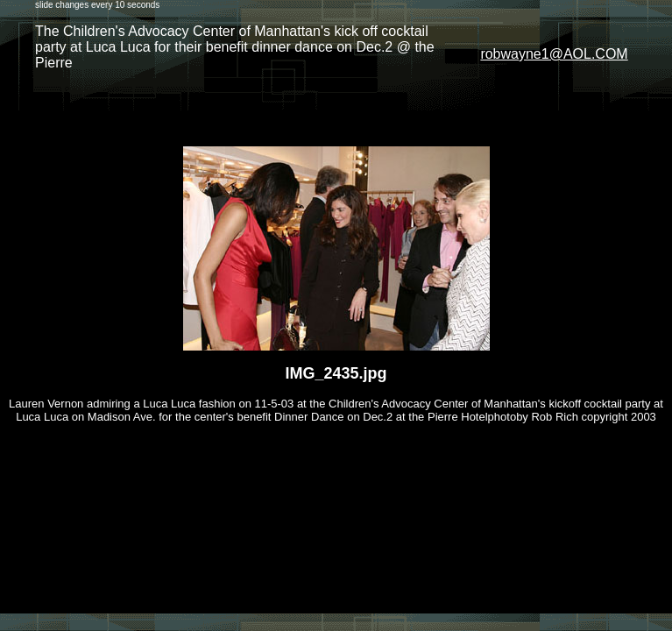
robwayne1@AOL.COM (554, 54)
